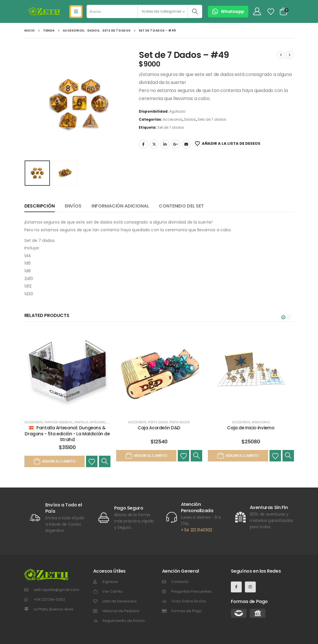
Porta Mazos (180, 422)
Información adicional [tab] (120, 206)
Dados (190, 119)
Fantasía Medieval (58, 422)
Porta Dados (158, 422)
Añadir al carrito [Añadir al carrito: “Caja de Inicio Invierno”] (238, 456)
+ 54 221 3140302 (197, 530)
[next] (290, 55)
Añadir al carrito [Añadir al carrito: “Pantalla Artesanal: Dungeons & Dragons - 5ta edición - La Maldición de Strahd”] (54, 461)
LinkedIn (165, 144)
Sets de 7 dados (212, 119)
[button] (283, 317)
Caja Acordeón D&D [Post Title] (159, 428)
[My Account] (257, 12)
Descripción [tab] (40, 206)
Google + (175, 144)
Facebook (143, 144)
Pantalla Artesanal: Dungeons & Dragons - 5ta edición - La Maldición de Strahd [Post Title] (67, 434)
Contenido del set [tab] (181, 206)
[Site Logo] (44, 11)
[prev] (281, 55)
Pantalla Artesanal (90, 422)
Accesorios (173, 119)
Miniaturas (261, 422)
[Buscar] (195, 11)
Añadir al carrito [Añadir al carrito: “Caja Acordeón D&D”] (146, 456)
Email (186, 144)
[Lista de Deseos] (271, 12)
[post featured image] (67, 371)
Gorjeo (154, 144)
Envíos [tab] (73, 206)
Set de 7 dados (171, 127)
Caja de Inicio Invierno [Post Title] (251, 428)
